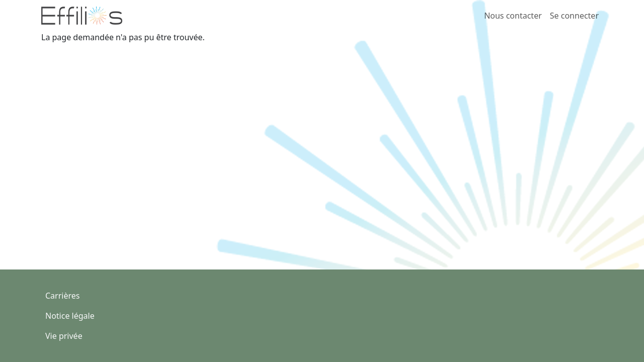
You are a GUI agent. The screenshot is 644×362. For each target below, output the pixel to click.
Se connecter (574, 16)
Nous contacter (513, 16)
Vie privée (64, 336)
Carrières (62, 296)
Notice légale (70, 316)
